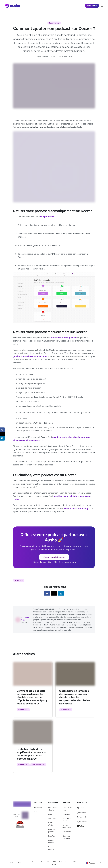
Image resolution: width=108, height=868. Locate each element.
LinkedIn (81, 808)
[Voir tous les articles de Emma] (18, 620)
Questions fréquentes (66, 837)
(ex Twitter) (82, 821)
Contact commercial (67, 826)
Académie (52, 819)
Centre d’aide (51, 824)
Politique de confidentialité (68, 862)
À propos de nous (67, 809)
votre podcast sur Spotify (76, 508)
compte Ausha (47, 217)
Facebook (81, 817)
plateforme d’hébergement (64, 338)
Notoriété (19, 580)
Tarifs (36, 812)
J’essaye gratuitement (54, 557)
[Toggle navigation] (102, 6)
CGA (54, 862)
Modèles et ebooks (52, 809)
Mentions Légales (37, 862)
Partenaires (67, 832)
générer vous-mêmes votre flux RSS (30, 356)
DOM (54, 864)
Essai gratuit (92, 6)
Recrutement (67, 814)
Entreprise (38, 808)
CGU (48, 862)
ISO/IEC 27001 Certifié (17, 815)
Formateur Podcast (52, 848)
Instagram (81, 812)
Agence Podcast (51, 841)
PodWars (52, 836)
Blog (50, 814)
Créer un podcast (52, 831)
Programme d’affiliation (67, 820)
